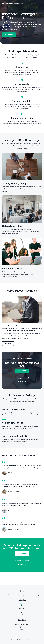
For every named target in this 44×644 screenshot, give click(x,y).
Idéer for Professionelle (13, 4)
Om (22, 606)
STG (22, 615)
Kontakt (22, 613)
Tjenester (22, 608)
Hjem (22, 604)
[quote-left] (4, 462)
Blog (22, 610)
